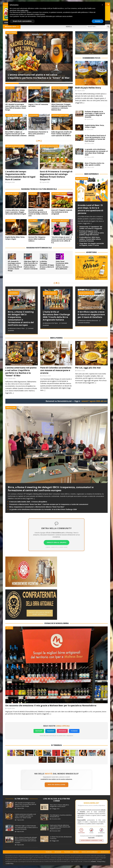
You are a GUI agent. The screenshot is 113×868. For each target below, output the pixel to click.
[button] (102, 5)
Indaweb (93, 861)
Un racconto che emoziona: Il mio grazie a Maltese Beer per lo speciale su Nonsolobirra (51, 705)
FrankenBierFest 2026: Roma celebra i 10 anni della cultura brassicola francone (90, 239)
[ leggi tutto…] (91, 383)
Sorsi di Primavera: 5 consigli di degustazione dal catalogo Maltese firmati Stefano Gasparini (56, 175)
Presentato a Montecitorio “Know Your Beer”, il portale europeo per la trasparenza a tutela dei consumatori (49, 504)
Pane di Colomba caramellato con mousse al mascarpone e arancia (56, 370)
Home (6, 23)
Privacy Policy (101, 861)
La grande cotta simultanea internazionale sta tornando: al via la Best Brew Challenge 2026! (96, 152)
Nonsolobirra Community (90, 852)
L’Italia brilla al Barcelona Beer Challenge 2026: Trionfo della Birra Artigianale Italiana (56, 316)
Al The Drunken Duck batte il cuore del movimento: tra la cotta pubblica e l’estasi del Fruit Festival (95, 138)
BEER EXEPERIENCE (91, 174)
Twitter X (76, 852)
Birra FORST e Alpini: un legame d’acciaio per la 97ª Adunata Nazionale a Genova (16, 133)
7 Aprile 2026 (81, 91)
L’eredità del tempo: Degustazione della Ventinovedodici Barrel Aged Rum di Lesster (20, 175)
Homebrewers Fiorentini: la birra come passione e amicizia (38, 133)
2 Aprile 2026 (45, 181)
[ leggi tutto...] (80, 103)
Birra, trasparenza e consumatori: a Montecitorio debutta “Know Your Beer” (37, 507)
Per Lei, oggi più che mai (88, 368)
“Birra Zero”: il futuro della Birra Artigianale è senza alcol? (59, 806)
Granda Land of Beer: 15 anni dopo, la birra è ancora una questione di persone (90, 209)
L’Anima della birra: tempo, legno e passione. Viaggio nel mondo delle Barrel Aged (16, 211)
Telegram (67, 852)
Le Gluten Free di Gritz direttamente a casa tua (61, 838)
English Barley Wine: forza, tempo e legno (15, 237)
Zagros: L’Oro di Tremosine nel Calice (38, 104)
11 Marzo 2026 (90, 167)
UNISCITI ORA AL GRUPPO (57, 542)
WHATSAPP (39, 731)
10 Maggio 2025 (55, 809)
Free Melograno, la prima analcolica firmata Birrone (61, 816)
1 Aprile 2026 (90, 129)
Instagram (58, 852)
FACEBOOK (74, 731)
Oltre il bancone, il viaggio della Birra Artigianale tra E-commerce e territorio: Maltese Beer (62, 106)
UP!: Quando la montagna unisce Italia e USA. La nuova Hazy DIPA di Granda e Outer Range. (16, 106)
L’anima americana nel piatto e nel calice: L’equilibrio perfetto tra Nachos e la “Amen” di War (39, 76)
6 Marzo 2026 (81, 371)
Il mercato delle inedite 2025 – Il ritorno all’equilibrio (28, 502)
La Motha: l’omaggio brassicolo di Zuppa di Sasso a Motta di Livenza (47, 264)
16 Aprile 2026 (20, 831)
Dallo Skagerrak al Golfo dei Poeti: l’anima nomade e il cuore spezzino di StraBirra (62, 133)
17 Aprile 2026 (11, 378)
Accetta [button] (98, 21)
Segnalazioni (105, 852)
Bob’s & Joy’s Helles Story (88, 88)
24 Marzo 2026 (46, 376)
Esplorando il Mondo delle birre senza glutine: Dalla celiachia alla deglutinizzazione (60, 827)
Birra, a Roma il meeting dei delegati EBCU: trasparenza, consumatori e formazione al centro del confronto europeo (21, 318)
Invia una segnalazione (56, 785)
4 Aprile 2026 (11, 708)
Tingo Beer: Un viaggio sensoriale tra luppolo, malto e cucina (92, 244)
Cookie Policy (9, 863)
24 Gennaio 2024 (56, 831)
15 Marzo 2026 (90, 157)
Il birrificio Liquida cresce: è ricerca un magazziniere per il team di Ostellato (91, 314)
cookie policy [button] (24, 10)
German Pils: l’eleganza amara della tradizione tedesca (37, 238)
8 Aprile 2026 (11, 181)
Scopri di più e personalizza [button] (22, 21)
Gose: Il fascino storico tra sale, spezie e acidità (94, 164)
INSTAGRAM (62, 731)
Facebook (49, 852)
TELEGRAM (50, 731)
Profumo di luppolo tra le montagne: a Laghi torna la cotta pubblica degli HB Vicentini (95, 114)
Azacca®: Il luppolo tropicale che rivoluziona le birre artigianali (62, 211)
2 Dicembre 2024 (56, 819)
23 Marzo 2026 (90, 143)
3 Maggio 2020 (55, 841)
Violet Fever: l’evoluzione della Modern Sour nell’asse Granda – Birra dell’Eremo (62, 264)
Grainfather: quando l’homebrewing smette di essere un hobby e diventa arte (38, 212)
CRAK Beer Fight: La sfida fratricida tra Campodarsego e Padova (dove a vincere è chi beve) (31, 264)
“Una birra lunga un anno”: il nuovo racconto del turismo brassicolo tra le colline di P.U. (62, 239)
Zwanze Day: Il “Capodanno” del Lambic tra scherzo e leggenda (91, 228)
